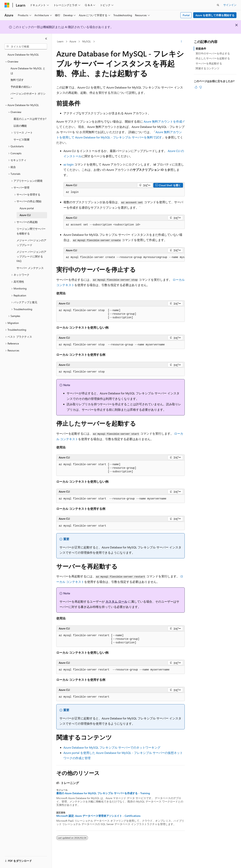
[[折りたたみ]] (46, 39)
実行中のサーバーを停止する (213, 53)
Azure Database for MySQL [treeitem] (23, 55)
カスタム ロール (116, 601)
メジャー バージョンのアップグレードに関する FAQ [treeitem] (31, 256)
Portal (186, 15)
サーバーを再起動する (209, 63)
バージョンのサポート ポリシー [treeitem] (28, 96)
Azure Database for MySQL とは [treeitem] (28, 71)
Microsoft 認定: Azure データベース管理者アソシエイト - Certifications (98, 816)
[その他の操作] (181, 42)
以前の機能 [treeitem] (20, 126)
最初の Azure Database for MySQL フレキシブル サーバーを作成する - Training (103, 793)
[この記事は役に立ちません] (201, 87)
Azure (73, 41)
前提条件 (201, 48)
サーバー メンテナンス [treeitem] (30, 268)
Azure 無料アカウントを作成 (163, 121)
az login (69, 164)
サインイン (230, 5)
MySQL (87, 41)
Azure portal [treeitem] (27, 208)
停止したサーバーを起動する (213, 58)
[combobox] (26, 47)
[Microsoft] (7, 5)
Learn (60, 41)
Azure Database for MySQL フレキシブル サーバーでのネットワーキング (112, 747)
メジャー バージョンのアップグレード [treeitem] (31, 243)
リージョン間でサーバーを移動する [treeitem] (31, 231)
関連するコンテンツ (207, 68)
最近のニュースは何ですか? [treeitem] (30, 119)
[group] (124, 257)
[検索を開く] (218, 5)
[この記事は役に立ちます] (196, 87)
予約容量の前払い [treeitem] (21, 87)
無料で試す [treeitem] (17, 80)
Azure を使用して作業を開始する (215, 15)
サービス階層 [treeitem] (21, 139)
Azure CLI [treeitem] (25, 215)
